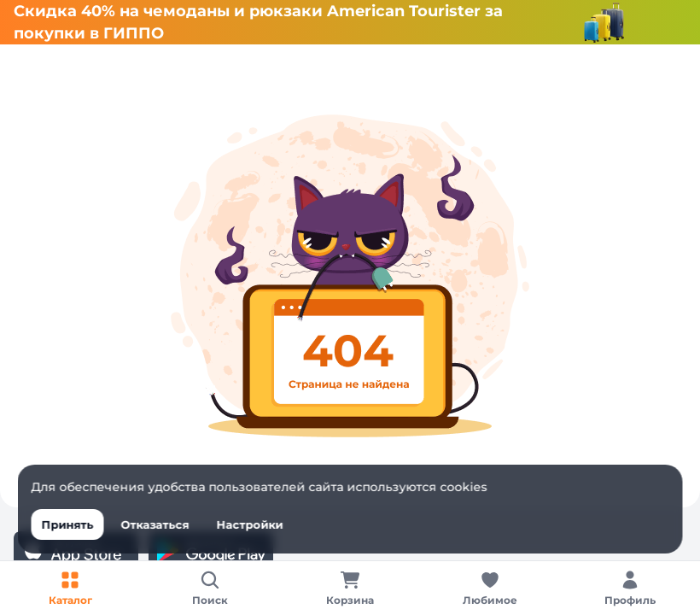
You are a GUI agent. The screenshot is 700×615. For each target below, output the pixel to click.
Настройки (250, 524)
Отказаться (155, 524)
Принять (68, 524)
